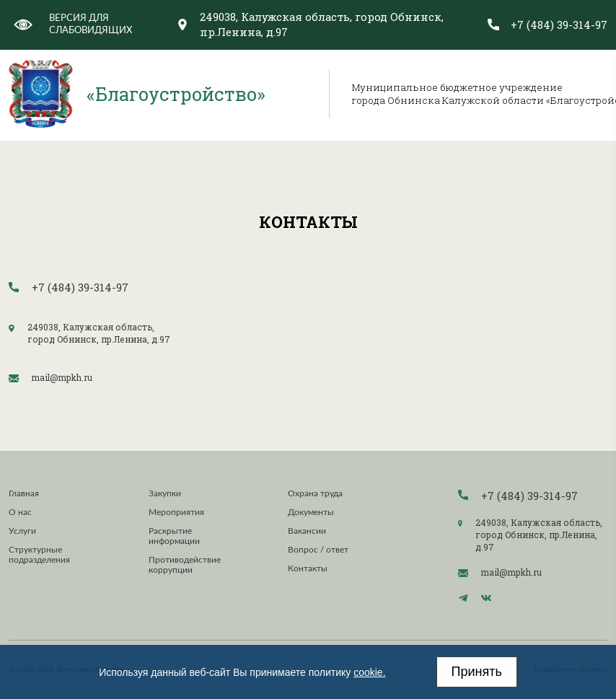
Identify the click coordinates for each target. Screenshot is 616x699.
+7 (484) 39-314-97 (559, 25)
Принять (477, 672)
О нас (20, 512)
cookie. (369, 672)
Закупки (165, 493)
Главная (24, 493)
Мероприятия (176, 512)
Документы (311, 512)
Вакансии (307, 531)
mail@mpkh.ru (62, 378)
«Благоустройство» (176, 94)
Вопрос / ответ (318, 550)
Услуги (22, 531)
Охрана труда (315, 493)
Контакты (308, 568)
